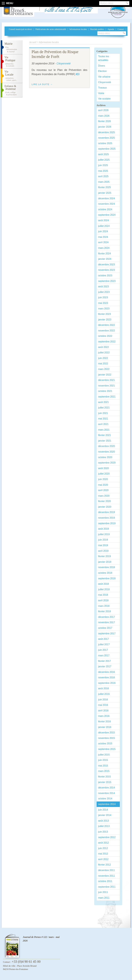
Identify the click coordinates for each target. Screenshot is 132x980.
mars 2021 (104, 430)
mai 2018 (103, 595)
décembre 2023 (106, 264)
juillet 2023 (104, 292)
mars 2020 (104, 496)
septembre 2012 (107, 837)
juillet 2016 (104, 694)
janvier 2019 (105, 562)
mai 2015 (103, 766)
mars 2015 (104, 771)
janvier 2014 (105, 815)
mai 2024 (103, 237)
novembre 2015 (106, 738)
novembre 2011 (106, 876)
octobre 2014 (105, 799)
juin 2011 (103, 892)
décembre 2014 (106, 788)
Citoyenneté (105, 82)
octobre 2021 (105, 391)
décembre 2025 (106, 132)
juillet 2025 (104, 160)
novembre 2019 (106, 518)
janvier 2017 (105, 666)
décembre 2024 (106, 198)
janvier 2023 (105, 320)
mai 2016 (103, 705)
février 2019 (105, 556)
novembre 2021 (106, 386)
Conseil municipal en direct (20, 29)
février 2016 (105, 722)
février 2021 (105, 435)
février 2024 (105, 254)
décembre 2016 (106, 672)
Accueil (33, 42)
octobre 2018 (105, 573)
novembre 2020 (106, 452)
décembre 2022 (106, 325)
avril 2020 (103, 490)
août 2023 (103, 286)
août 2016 (103, 688)
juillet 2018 (104, 589)
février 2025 (105, 187)
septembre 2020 (107, 463)
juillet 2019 (104, 534)
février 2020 (105, 501)
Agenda (111, 29)
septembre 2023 (107, 281)
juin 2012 (103, 848)
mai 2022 (103, 364)
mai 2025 (103, 171)
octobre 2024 (105, 209)
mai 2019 (103, 545)
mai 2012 (103, 854)
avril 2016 (103, 711)
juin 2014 (103, 810)
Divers (102, 66)
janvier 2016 (105, 727)
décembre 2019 (106, 512)
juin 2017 (103, 650)
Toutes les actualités (104, 58)
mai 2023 (103, 303)
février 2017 (105, 661)
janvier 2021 (105, 441)
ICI (78, 74)
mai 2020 (103, 485)
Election (102, 71)
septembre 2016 (107, 683)
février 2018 (105, 611)
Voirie (101, 93)
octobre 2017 (105, 628)
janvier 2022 (105, 375)
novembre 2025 (106, 138)
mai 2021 (103, 419)
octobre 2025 (105, 143)
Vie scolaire (104, 99)
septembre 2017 (107, 633)
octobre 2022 (105, 336)
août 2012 (103, 843)
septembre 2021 (107, 397)
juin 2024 (103, 231)
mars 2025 (104, 182)
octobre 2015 (105, 744)
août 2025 (103, 154)
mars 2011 (104, 898)
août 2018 (103, 584)
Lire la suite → (42, 84)
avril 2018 (103, 600)
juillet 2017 (104, 644)
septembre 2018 (107, 578)
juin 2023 (103, 297)
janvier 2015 (105, 782)
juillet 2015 (104, 755)
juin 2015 (103, 760)
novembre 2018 (106, 567)
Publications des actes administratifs (51, 29)
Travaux (102, 88)
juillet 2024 (104, 226)
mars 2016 (104, 716)
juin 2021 (103, 413)
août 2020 (103, 468)
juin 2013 (103, 832)
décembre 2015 (106, 733)
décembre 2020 (106, 446)
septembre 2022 (107, 342)
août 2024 (103, 220)
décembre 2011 (106, 870)
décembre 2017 (106, 617)
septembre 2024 (107, 215)
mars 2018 (104, 606)
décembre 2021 (106, 380)
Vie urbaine (104, 77)
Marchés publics (97, 29)
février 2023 (105, 314)
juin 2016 (103, 700)
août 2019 (103, 529)
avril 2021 (103, 424)
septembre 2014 (107, 804)
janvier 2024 (105, 259)
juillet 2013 (104, 826)
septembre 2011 (107, 887)
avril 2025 (103, 176)
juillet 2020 (104, 474)
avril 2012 (103, 859)
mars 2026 (104, 116)
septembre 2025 (107, 149)
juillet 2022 (104, 353)
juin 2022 (103, 358)
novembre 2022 (106, 331)
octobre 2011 (105, 881)
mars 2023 (104, 309)
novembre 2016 (106, 677)
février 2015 (105, 777)
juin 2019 (103, 540)
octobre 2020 (105, 457)
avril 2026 (103, 110)
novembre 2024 (106, 204)
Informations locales (78, 29)
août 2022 (103, 347)
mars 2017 (104, 655)
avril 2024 (103, 242)
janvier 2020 (105, 507)
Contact (121, 29)
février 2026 (105, 121)
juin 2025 (103, 165)
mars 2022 (104, 369)
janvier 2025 (105, 193)
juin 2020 (103, 479)
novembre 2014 (106, 793)
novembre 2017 (106, 622)
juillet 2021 (104, 408)
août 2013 (103, 821)
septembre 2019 (107, 523)
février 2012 (105, 865)
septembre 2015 (107, 749)
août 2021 (103, 402)
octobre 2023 (105, 275)
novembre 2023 (106, 270)
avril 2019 (103, 551)
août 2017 (103, 639)
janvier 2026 (105, 127)
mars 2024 (104, 248)
